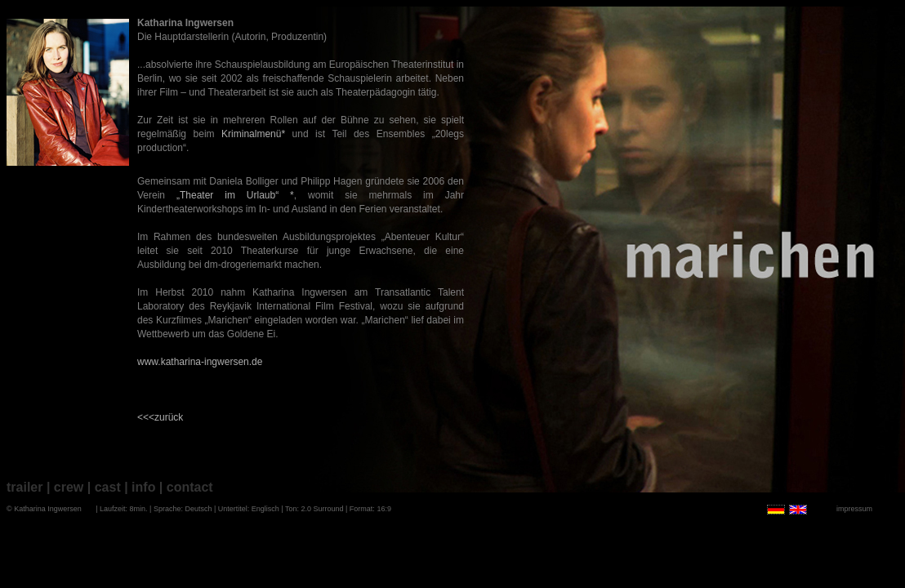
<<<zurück (160, 417)
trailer (25, 487)
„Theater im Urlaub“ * (235, 195)
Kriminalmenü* (253, 134)
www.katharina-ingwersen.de (200, 362)
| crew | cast (84, 487)
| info (140, 487)
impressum (854, 509)
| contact (186, 487)
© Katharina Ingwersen (44, 509)
